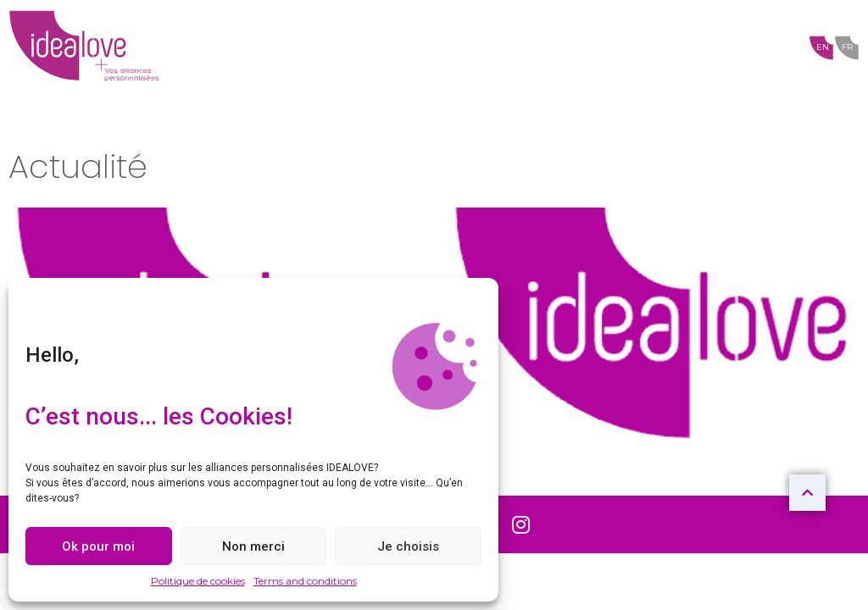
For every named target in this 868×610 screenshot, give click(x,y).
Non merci (253, 546)
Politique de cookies (198, 581)
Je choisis (408, 546)
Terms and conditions (305, 581)
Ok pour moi (98, 546)
